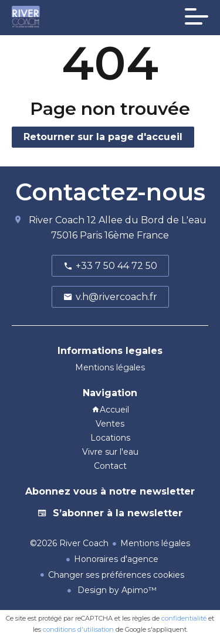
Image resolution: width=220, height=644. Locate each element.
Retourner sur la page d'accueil (103, 137)
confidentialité (184, 618)
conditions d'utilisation (78, 629)
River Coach (57, 220)
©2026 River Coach (69, 543)
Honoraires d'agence (116, 559)
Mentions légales (155, 543)
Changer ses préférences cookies (116, 575)
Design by (116, 590)
